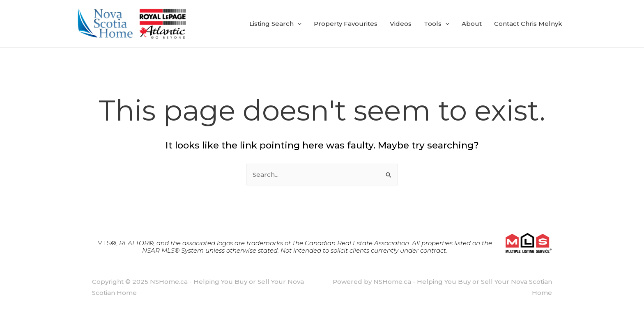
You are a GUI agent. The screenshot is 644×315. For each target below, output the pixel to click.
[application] (298, 24)
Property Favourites (346, 24)
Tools (437, 24)
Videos (401, 24)
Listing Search (275, 24)
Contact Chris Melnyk (528, 24)
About (472, 24)
